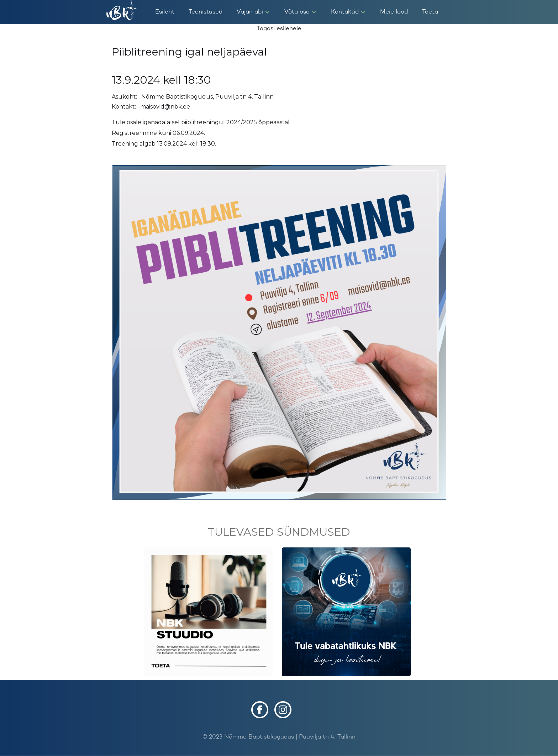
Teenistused (206, 12)
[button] (253, 12)
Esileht (165, 12)
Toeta (430, 12)
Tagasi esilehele (279, 29)
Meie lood (394, 12)
